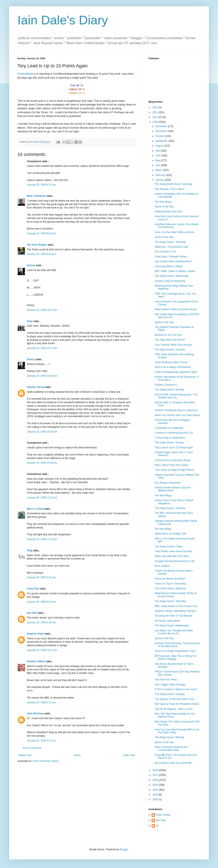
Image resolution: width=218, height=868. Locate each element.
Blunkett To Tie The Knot (168, 335)
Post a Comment (32, 748)
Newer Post (25, 755)
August (160, 146)
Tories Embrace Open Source (171, 362)
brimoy (31, 265)
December (162, 126)
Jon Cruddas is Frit (165, 252)
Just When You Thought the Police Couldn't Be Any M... (174, 632)
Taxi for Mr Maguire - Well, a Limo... (174, 709)
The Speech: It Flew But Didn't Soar (175, 699)
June (158, 156)
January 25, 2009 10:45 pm (42, 432)
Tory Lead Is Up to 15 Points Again (174, 448)
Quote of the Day (164, 207)
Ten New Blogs (163, 202)
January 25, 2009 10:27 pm (42, 310)
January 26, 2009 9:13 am (41, 577)
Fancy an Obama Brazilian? (170, 579)
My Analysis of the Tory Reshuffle (173, 763)
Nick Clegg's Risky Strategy (170, 685)
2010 (156, 117)
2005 (156, 785)
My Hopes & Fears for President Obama (177, 704)
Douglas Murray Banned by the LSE (175, 561)
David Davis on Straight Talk (170, 534)
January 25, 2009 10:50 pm (42, 463)
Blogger (124, 849)
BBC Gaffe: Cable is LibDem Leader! (175, 271)
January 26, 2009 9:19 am (41, 602)
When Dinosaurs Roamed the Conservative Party (171, 749)
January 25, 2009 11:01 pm (42, 498)
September (162, 141)
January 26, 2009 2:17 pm (41, 702)
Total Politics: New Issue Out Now (173, 551)
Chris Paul (33, 589)
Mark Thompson (37, 196)
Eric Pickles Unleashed (168, 483)
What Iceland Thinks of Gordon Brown (176, 309)
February (161, 175)
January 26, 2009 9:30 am (41, 622)
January (160, 180)
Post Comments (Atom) (46, 761)
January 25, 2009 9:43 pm (41, 254)
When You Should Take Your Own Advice (177, 415)
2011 (156, 112)
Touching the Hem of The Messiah (174, 616)
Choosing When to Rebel (169, 266)
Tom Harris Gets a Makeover (171, 588)
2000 (156, 799)
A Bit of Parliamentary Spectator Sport (176, 372)
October (160, 136)
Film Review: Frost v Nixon (170, 189)
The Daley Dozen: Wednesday (172, 276)
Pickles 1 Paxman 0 (166, 385)
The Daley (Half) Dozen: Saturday (173, 184)
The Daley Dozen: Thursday (170, 242)
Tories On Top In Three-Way (170, 584)
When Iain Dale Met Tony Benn (172, 556)
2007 (156, 775)
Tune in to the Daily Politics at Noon (175, 232)
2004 (156, 790)
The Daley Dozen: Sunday (169, 443)
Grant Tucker (163, 815)
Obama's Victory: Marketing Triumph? (176, 611)
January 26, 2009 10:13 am (42, 650)
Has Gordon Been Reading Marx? (174, 261)
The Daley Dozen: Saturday (170, 508)
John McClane (35, 714)
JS (157, 826)
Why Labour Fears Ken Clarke (172, 465)
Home (77, 755)
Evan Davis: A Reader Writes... (172, 257)
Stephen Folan (35, 634)
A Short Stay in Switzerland (170, 438)
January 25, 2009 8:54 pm (41, 233)
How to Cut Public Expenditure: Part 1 (176, 651)
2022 (156, 107)
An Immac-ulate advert (167, 621)
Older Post (129, 755)
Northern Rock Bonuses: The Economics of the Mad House (177, 645)
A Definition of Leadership (169, 428)
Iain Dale (32, 613)
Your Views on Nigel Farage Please (174, 470)
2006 (156, 780)
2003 (156, 795)
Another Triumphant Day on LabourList (176, 410)
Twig (30, 551)
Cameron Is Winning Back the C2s (174, 433)
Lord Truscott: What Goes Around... (174, 345)
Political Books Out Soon (168, 212)
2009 (156, 122)
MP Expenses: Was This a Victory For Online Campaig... (176, 657)
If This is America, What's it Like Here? (176, 689)
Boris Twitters (162, 566)
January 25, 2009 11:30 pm (42, 539)
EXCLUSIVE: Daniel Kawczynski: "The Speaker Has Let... (176, 396)
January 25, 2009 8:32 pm (41, 185)
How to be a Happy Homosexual (173, 367)
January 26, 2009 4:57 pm (41, 741)
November (162, 131)
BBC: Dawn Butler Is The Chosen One (176, 606)
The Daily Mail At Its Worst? (170, 340)
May (158, 161)
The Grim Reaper (37, 245)
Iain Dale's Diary (63, 20)
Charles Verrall (36, 387)
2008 (156, 770)
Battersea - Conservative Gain (172, 247)
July (158, 151)
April (158, 165)
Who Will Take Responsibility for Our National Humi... (175, 715)
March (159, 170)
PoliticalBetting (27, 74)
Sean (30, 321)
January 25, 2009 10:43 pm (42, 376)
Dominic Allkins (36, 661)
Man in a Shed (35, 509)
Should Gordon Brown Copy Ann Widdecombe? (173, 489)
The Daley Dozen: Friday (169, 547)
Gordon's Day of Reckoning (170, 281)
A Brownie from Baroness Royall (173, 460)
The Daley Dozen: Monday (170, 390)
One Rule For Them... (167, 680)
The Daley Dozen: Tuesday (170, 350)
